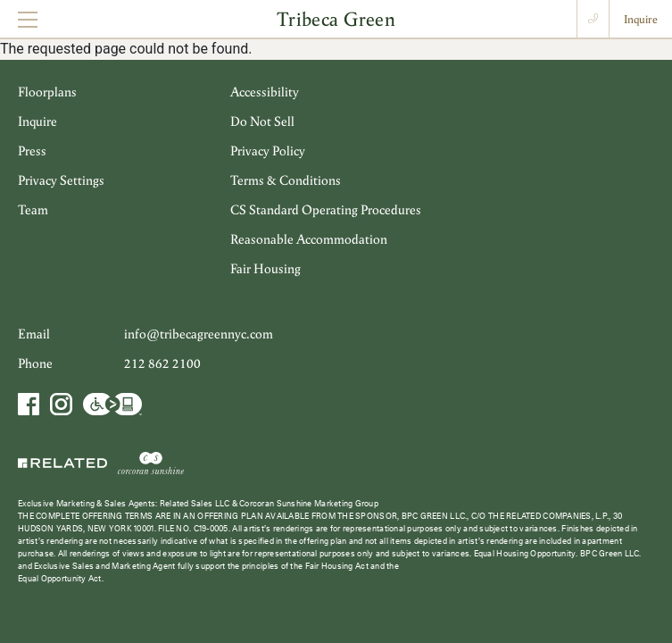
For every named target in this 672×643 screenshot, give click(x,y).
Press (32, 150)
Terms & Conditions (286, 180)
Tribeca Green (336, 18)
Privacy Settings (61, 180)
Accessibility (265, 92)
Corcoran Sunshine (151, 462)
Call (593, 19)
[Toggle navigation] (28, 19)
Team (33, 209)
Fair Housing (265, 268)
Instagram (61, 404)
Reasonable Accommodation (309, 239)
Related (64, 462)
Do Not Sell (262, 121)
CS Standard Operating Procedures (326, 209)
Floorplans (47, 92)
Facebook (30, 404)
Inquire (641, 19)
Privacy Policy (268, 150)
